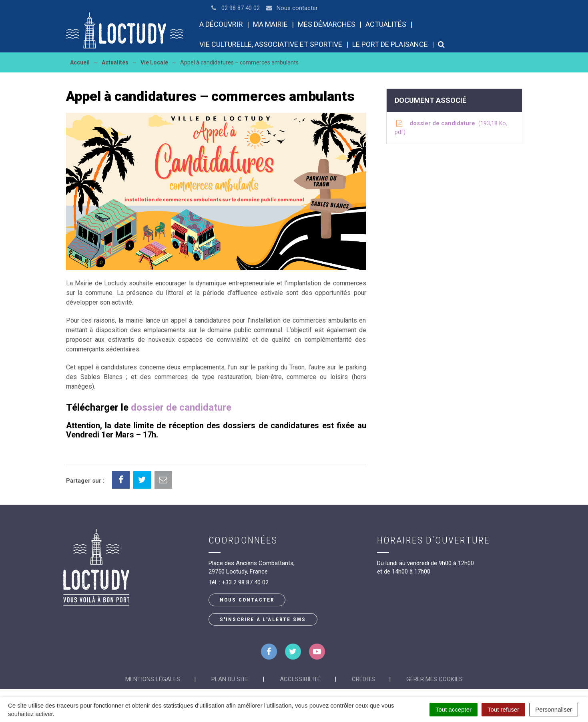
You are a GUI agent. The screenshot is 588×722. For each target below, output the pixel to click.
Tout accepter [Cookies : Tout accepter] (454, 709)
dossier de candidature (181, 407)
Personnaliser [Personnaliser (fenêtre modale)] (554, 709)
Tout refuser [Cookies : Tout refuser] (503, 709)
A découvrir (221, 24)
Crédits (363, 679)
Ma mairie (270, 24)
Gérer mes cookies (434, 679)
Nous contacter (247, 600)
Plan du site (230, 679)
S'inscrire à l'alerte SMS (263, 619)
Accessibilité (300, 679)
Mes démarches (327, 24)
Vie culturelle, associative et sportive (271, 44)
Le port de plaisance (390, 44)
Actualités (386, 24)
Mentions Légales (153, 679)
